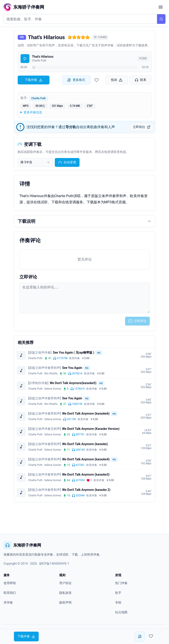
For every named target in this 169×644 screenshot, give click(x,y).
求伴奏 (8, 602)
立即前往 (142, 127)
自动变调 (67, 162)
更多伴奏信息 (33, 112)
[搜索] (161, 19)
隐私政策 (65, 593)
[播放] (25, 59)
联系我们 (10, 593)
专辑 (118, 602)
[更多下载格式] (140, 636)
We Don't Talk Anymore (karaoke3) (86, 474)
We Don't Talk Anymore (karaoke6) (86, 413)
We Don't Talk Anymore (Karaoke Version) (91, 429)
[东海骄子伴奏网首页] (24, 7)
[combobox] (35, 162)
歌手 (118, 593)
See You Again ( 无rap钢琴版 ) (73, 352)
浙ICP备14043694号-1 (54, 564)
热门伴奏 (121, 583)
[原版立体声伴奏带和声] (45, 368)
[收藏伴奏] (97, 80)
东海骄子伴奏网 (22, 545)
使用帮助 (10, 583)
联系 (141, 80)
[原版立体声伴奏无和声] (45, 429)
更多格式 (76, 80)
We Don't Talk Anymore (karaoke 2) (86, 490)
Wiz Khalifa (51, 373)
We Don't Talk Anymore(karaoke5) (73, 383)
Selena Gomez (53, 389)
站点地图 (121, 612)
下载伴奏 (34, 80)
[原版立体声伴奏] (40, 352)
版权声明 (65, 602)
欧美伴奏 (74, 358)
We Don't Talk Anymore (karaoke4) (86, 459)
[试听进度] (85, 67)
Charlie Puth (39, 98)
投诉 (117, 80)
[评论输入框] (85, 298)
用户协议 (65, 583)
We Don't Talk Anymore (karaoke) (85, 444)
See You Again (72, 368)
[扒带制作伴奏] (38, 383)
